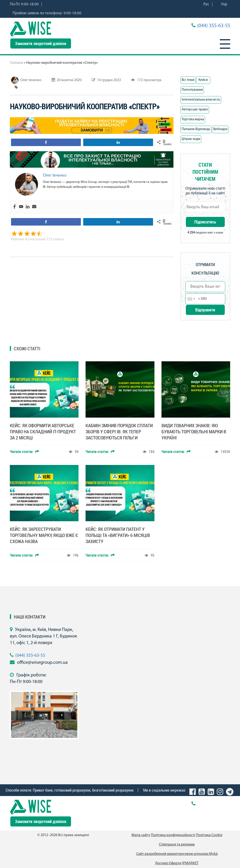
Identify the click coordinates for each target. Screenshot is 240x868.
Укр (224, 4)
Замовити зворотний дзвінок (41, 43)
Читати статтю (24, 451)
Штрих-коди (191, 139)
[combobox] (191, 299)
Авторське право (195, 110)
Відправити (205, 310)
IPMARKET (190, 863)
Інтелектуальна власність (201, 100)
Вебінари (220, 129)
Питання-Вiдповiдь (196, 129)
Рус (206, 4)
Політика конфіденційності (173, 835)
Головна (17, 63)
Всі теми (188, 80)
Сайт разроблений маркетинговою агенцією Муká (177, 854)
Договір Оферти (168, 863)
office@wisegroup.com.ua (42, 663)
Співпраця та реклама (177, 845)
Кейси (203, 80)
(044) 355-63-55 (214, 26)
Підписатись (205, 222)
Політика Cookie (209, 835)
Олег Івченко (31, 80)
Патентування (192, 90)
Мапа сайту (141, 835)
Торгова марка (193, 119)
